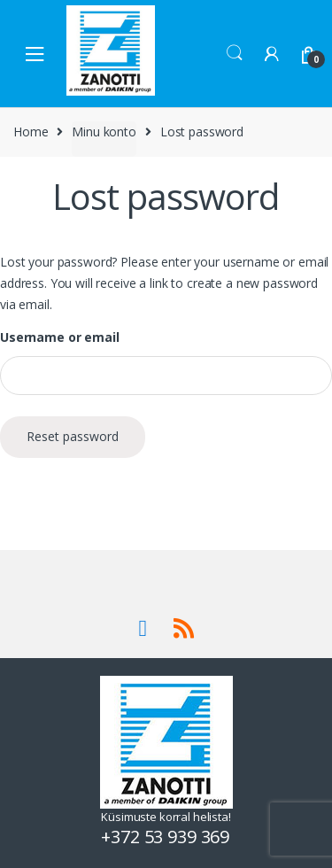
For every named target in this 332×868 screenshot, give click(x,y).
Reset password (73, 436)
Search (235, 53)
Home (31, 132)
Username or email (60, 337)
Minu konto (104, 132)
